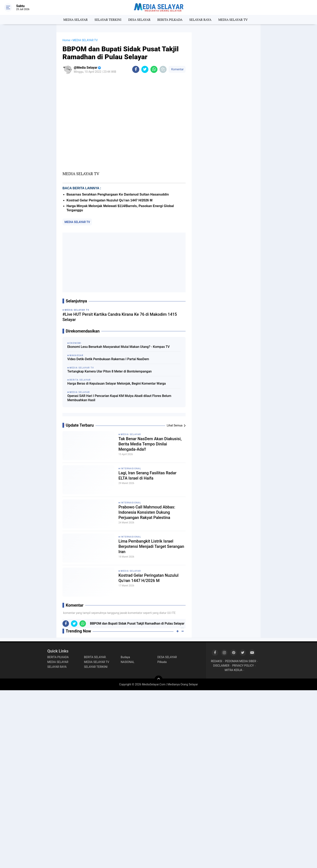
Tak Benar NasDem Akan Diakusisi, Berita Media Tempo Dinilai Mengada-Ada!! (150, 444)
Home (66, 40)
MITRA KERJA (234, 670)
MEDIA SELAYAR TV (233, 20)
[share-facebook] (136, 69)
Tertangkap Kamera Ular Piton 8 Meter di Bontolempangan (109, 371)
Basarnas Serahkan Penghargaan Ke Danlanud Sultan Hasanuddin (118, 194)
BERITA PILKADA (170, 20)
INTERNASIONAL (131, 469)
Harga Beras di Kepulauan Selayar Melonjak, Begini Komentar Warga (117, 383)
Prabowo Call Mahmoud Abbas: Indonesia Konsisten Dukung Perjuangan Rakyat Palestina (147, 512)
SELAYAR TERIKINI (96, 667)
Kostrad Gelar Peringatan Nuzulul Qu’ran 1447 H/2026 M (109, 200)
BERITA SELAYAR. (95, 657)
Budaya (125, 657)
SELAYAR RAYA (200, 20)
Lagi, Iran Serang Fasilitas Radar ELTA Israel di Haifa (147, 476)
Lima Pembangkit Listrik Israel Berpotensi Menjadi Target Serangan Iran (151, 546)
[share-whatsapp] (154, 69)
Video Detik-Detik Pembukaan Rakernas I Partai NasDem (108, 359)
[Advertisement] (124, 262)
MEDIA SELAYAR (76, 20)
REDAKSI (217, 661)
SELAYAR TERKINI (108, 20)
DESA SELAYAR (139, 20)
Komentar (177, 69)
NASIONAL (128, 662)
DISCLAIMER (221, 666)
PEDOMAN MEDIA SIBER (241, 661)
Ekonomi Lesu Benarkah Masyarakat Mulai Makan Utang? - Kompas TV (118, 347)
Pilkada (162, 662)
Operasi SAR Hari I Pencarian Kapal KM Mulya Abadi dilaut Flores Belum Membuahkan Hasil (119, 398)
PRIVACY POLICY (243, 666)
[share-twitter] (145, 69)
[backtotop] (158, 680)
